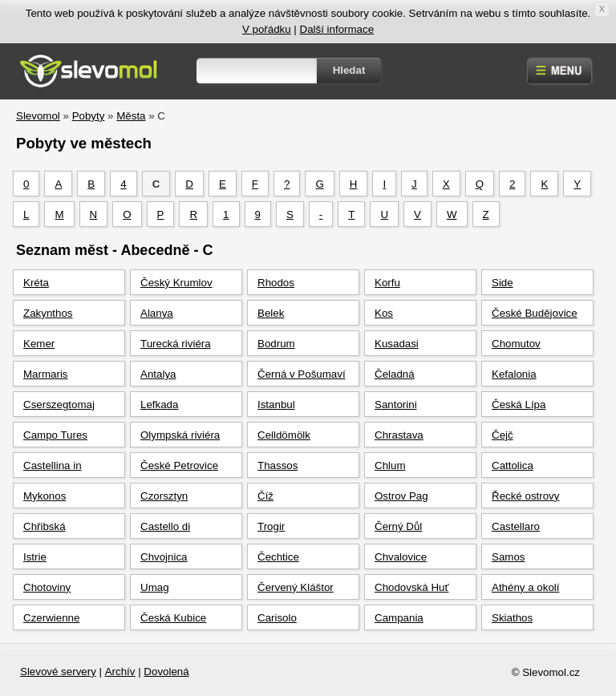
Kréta (36, 283)
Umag (155, 587)
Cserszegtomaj (59, 405)
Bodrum (276, 344)
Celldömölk (284, 435)
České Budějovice (535, 313)
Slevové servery (58, 672)
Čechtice (278, 557)
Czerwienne (51, 618)
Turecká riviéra (176, 344)
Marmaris (46, 374)
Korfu (387, 283)
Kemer (39, 344)
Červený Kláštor (296, 587)
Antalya (158, 374)
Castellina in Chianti (53, 469)
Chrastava (399, 435)
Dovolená (166, 672)
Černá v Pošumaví (302, 374)
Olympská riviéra (180, 435)
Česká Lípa (519, 405)
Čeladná (395, 374)
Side (503, 283)
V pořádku (267, 29)
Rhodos (276, 283)
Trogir (271, 526)
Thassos (278, 465)
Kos (384, 313)
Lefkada (159, 405)
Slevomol (38, 116)
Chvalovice (401, 557)
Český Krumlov (176, 283)
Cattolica (513, 465)
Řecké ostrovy (525, 496)
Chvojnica (164, 557)
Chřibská (45, 526)
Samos (508, 557)
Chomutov (516, 344)
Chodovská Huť (411, 587)
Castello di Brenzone (165, 530)
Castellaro (516, 526)
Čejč (503, 435)
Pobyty (89, 116)
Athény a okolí (525, 587)
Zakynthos (48, 313)
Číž (265, 496)
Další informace (337, 29)
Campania (399, 618)
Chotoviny (47, 587)
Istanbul (276, 405)
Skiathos (512, 618)
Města (131, 116)
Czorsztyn (164, 496)
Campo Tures (55, 435)
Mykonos (45, 496)
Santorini (396, 405)
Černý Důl (398, 526)
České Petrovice (179, 465)
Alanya (157, 313)
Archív (120, 672)
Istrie (35, 557)
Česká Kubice (173, 618)
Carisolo (277, 618)
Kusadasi (397, 344)
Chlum (390, 465)
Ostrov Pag (401, 496)
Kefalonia (514, 374)
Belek (271, 313)
